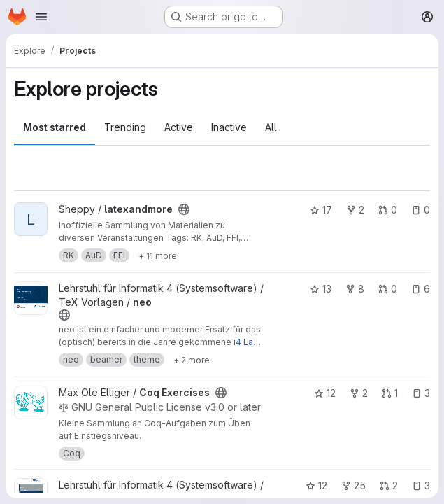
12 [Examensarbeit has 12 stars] (316, 485)
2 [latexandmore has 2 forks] (355, 210)
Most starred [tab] (55, 127)
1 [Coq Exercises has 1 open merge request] (390, 393)
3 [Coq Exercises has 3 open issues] (421, 393)
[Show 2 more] (192, 360)
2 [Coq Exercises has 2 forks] (359, 393)
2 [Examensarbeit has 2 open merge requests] (389, 485)
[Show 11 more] (158, 255)
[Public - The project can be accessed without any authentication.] (184, 209)
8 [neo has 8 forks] (355, 289)
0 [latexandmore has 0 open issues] (421, 210)
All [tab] (271, 127)
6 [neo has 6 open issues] (421, 289)
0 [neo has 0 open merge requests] (388, 289)
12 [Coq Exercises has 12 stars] (325, 393)
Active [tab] (179, 127)
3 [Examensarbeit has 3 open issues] (421, 485)
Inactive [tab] (229, 127)
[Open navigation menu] (41, 17)
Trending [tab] (125, 127)
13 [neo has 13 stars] (321, 289)
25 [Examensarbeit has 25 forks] (353, 485)
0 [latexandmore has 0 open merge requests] (388, 210)
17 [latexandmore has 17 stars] (321, 210)
